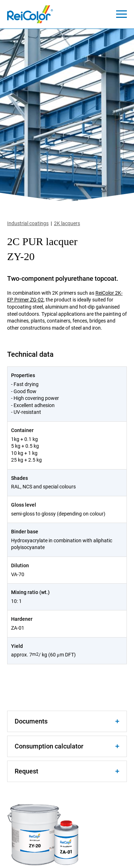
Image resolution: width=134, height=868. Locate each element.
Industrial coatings (28, 223)
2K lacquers (67, 223)
